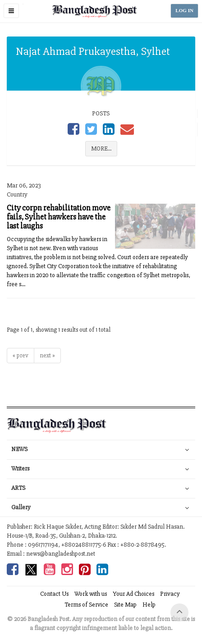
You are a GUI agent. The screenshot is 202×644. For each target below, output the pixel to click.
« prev (21, 355)
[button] (11, 11)
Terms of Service (86, 605)
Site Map (125, 605)
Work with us (91, 594)
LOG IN (184, 11)
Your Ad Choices (133, 594)
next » (47, 355)
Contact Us (54, 594)
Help (149, 605)
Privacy (170, 594)
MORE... (101, 148)
